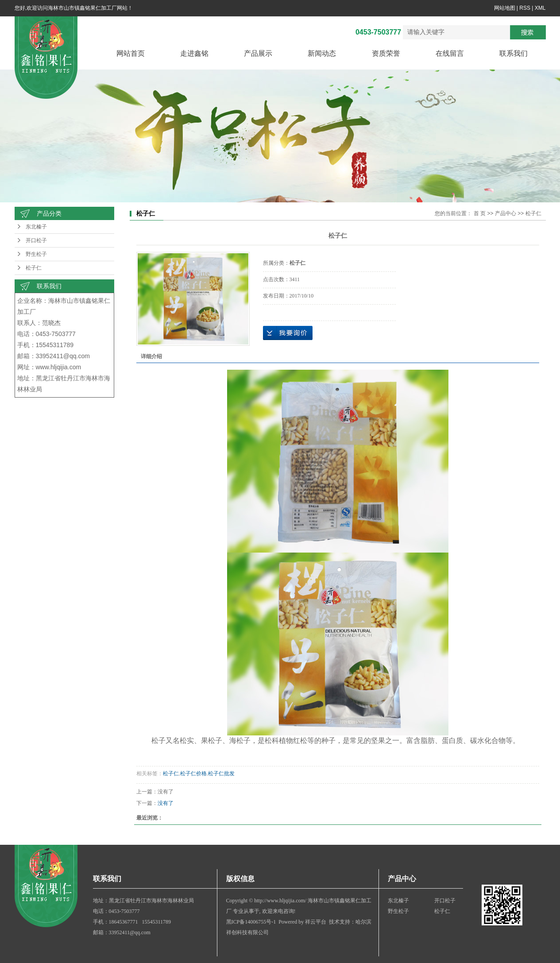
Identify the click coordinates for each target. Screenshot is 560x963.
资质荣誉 (386, 53)
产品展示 (258, 53)
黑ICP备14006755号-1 (251, 922)
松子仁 (34, 268)
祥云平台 (316, 922)
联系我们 (514, 53)
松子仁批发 (221, 773)
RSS (525, 8)
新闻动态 (322, 53)
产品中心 (506, 213)
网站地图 (505, 8)
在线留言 (450, 53)
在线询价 (288, 333)
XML (540, 8)
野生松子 (36, 254)
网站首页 (131, 53)
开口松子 (36, 240)
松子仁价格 (193, 773)
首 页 (480, 213)
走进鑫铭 (194, 53)
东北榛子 (36, 227)
